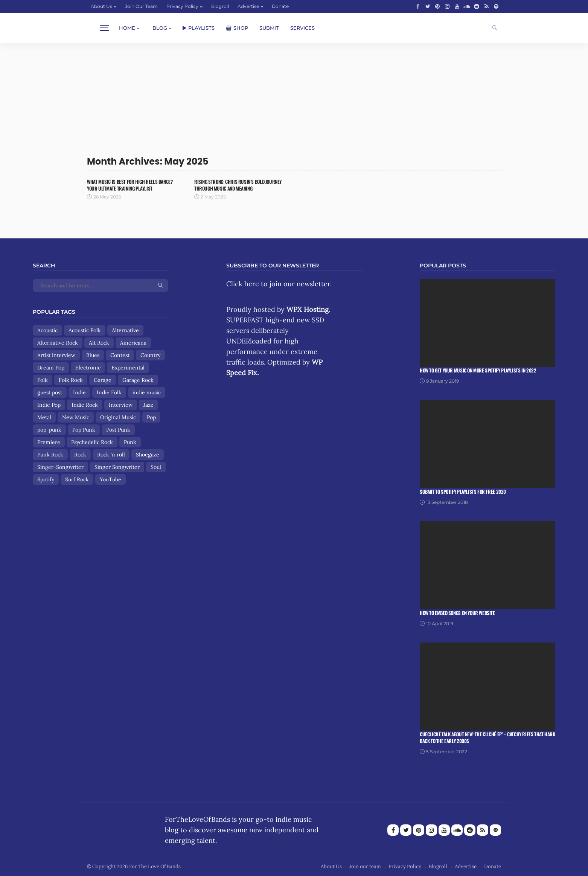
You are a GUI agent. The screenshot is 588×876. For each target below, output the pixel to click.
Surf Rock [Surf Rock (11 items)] (77, 479)
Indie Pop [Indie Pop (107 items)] (49, 405)
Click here (243, 284)
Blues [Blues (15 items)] (93, 355)
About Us (101, 6)
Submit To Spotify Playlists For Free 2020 (463, 491)
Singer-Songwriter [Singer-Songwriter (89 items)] (60, 467)
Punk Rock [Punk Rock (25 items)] (50, 455)
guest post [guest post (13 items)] (50, 392)
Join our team (141, 6)
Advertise (248, 6)
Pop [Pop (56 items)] (151, 417)
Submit (269, 28)
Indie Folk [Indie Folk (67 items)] (109, 392)
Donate (280, 6)
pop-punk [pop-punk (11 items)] (49, 430)
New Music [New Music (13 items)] (76, 417)
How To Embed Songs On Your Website (457, 613)
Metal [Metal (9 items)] (44, 417)
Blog (160, 28)
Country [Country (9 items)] (150, 355)
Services (302, 28)
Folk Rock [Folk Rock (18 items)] (71, 380)
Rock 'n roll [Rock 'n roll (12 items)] (111, 455)
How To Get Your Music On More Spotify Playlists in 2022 (478, 370)
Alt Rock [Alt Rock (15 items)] (99, 343)
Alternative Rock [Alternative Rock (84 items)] (58, 343)
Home (127, 28)
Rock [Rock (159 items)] (80, 455)
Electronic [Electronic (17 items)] (88, 368)
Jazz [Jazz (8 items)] (148, 405)
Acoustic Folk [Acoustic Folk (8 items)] (85, 330)
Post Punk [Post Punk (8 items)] (118, 430)
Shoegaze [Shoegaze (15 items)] (148, 455)
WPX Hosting (308, 309)
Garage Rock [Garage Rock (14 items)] (138, 380)
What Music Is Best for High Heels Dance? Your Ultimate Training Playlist (130, 185)
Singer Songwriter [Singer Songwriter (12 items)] (117, 467)
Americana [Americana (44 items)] (133, 343)
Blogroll (220, 6)
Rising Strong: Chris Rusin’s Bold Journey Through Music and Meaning (238, 185)
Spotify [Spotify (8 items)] (46, 479)
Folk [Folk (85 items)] (43, 380)
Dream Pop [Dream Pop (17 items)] (51, 368)
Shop (237, 28)
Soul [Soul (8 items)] (156, 467)
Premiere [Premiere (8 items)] (49, 442)
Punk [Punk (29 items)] (130, 442)
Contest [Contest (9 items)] (120, 355)
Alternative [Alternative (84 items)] (125, 330)
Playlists (199, 28)
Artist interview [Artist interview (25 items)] (56, 355)
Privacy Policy (182, 6)
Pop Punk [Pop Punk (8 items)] (84, 430)
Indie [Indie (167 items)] (79, 392)
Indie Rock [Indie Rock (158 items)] (85, 405)
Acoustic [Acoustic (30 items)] (47, 330)
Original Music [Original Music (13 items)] (118, 417)
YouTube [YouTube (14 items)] (110, 479)
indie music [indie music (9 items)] (147, 392)
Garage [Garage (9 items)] (103, 380)
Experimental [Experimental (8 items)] (128, 368)
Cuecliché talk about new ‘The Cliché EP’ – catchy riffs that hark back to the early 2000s (487, 737)
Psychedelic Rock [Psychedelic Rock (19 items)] (92, 442)
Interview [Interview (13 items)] (121, 405)
